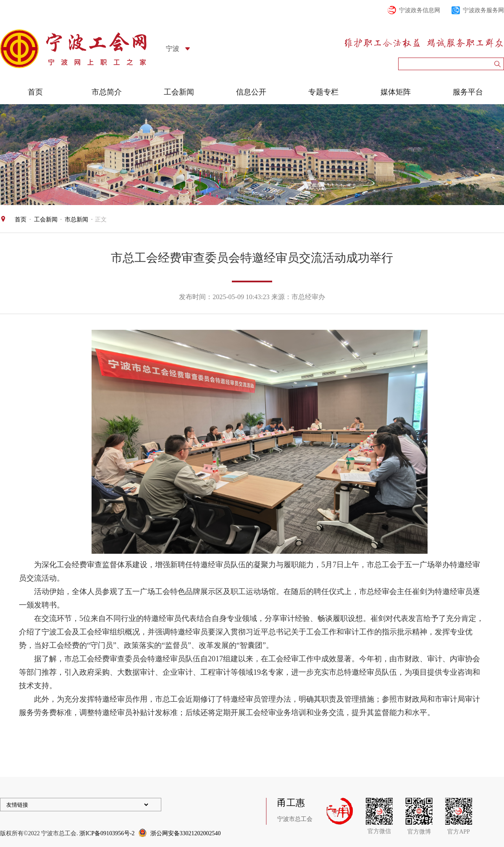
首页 (35, 92)
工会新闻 (179, 92)
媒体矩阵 (396, 92)
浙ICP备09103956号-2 (107, 833)
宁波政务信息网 (420, 10)
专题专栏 (323, 92)
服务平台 (468, 92)
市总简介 (107, 92)
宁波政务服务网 (483, 10)
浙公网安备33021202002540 (186, 833)
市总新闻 (76, 220)
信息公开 (251, 92)
